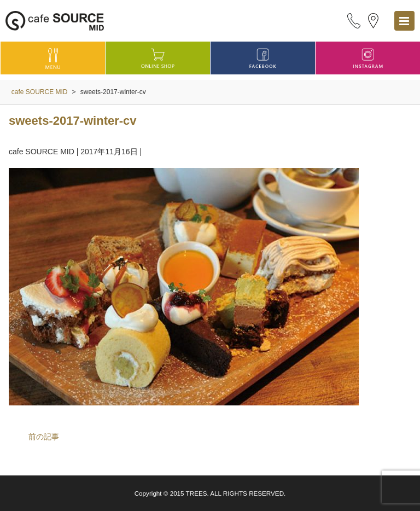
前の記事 (44, 437)
